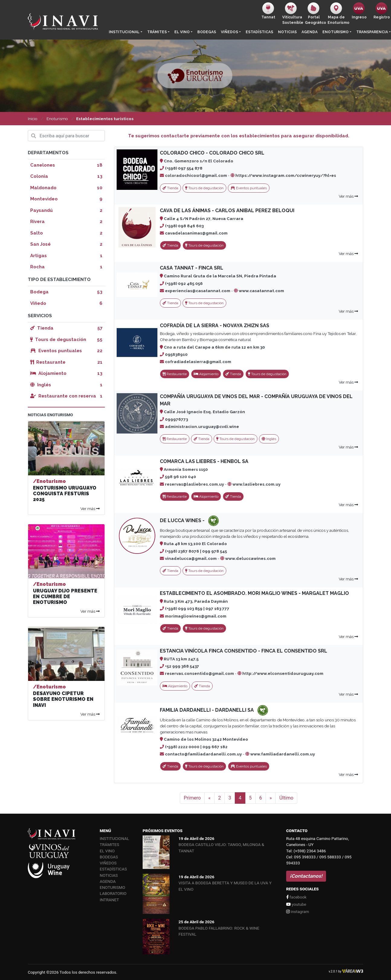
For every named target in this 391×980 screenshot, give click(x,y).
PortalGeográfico (315, 14)
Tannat (268, 11)
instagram (298, 911)
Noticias (287, 32)
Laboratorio (113, 893)
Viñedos (229, 32)
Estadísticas (259, 32)
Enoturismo (336, 32)
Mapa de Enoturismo (338, 14)
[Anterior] (209, 798)
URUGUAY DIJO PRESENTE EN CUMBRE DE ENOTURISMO (65, 597)
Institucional (124, 32)
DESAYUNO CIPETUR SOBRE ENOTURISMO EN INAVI (63, 699)
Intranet (109, 900)
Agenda (310, 32)
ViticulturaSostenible (292, 14)
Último (286, 798)
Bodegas (207, 32)
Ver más (348, 196)
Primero (192, 798)
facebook (296, 897)
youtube (296, 904)
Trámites (157, 32)
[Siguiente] (271, 798)
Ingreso (359, 11)
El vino (182, 32)
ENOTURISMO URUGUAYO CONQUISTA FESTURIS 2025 (65, 494)
